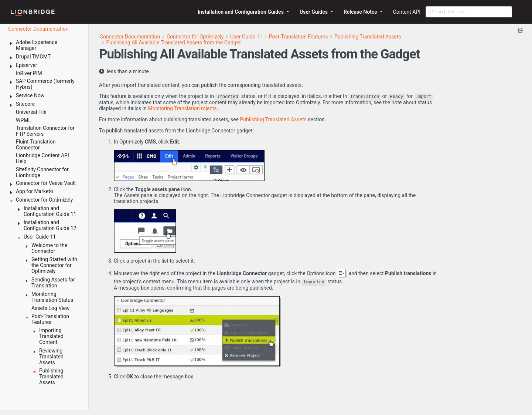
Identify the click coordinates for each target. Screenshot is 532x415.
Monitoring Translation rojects (182, 108)
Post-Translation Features (299, 37)
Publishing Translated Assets (368, 37)
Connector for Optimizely (195, 37)
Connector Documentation (130, 37)
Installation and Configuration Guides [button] (241, 12)
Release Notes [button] (361, 12)
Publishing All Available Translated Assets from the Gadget (173, 43)
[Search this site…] (469, 12)
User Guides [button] (314, 12)
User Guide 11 (246, 37)
